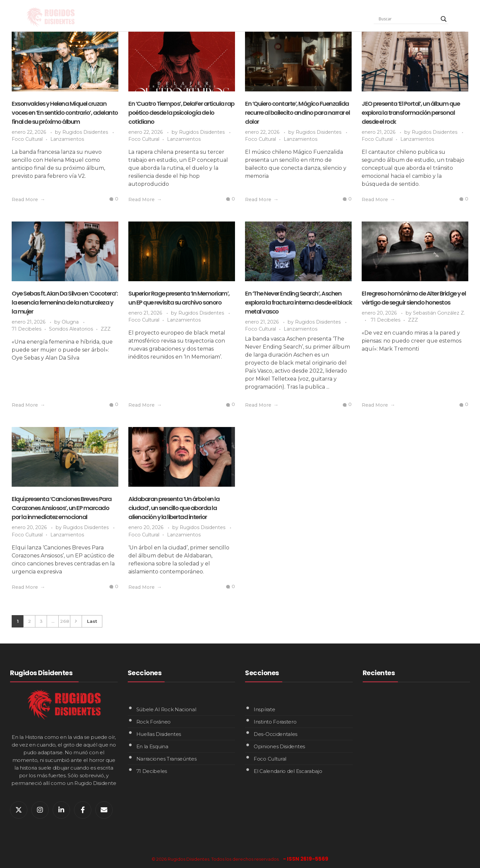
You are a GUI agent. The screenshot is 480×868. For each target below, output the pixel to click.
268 (64, 621)
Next (76, 621)
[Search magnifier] (444, 19)
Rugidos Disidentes (86, 132)
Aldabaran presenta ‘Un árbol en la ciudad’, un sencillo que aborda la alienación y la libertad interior (174, 508)
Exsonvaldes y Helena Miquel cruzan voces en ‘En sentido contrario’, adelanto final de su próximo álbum (65, 113)
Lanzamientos (67, 139)
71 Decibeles (26, 329)
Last (92, 621)
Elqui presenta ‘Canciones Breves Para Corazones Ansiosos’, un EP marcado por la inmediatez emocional (62, 508)
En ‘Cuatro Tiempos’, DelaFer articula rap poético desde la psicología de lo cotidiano (181, 113)
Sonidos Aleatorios (71, 329)
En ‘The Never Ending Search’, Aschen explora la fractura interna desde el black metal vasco (298, 302)
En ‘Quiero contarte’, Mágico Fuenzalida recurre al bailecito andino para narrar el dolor (297, 113)
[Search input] (408, 19)
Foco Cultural (27, 139)
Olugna (71, 322)
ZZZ (106, 329)
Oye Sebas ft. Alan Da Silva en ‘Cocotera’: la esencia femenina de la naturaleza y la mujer (64, 302)
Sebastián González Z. (439, 313)
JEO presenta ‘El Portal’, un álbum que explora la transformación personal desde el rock (411, 113)
